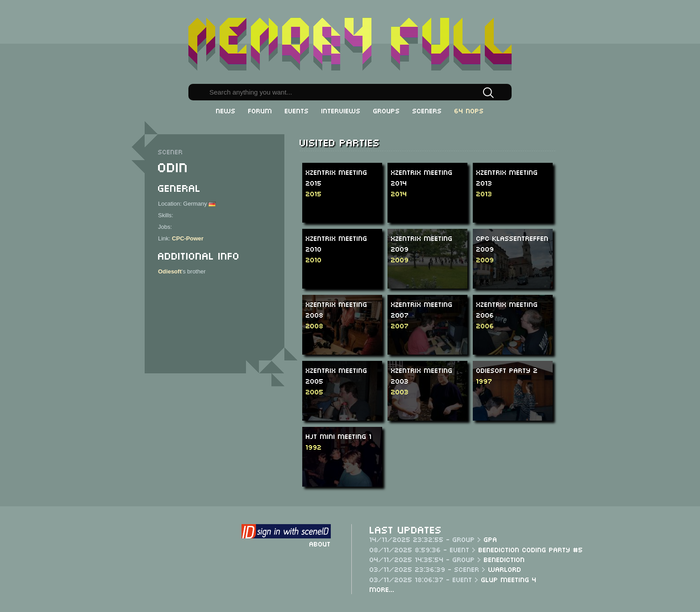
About (320, 543)
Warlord (505, 569)
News (226, 110)
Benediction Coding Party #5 (531, 549)
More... (382, 589)
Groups (387, 110)
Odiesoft (170, 271)
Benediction (504, 559)
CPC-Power (188, 238)
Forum (260, 110)
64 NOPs (469, 110)
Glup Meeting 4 (509, 579)
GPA (491, 539)
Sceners (427, 110)
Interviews (341, 110)
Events (297, 110)
